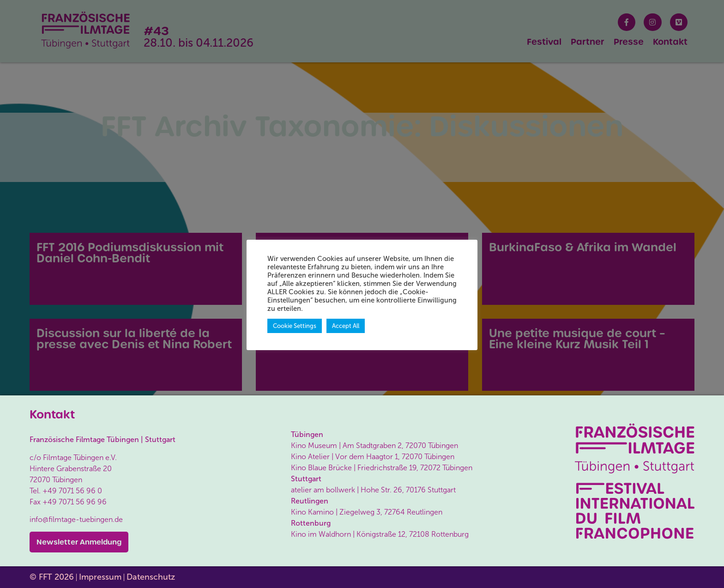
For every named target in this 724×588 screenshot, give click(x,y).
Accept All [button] (346, 326)
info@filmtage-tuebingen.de (76, 519)
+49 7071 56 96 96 (75, 502)
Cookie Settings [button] (295, 326)
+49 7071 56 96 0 (72, 491)
